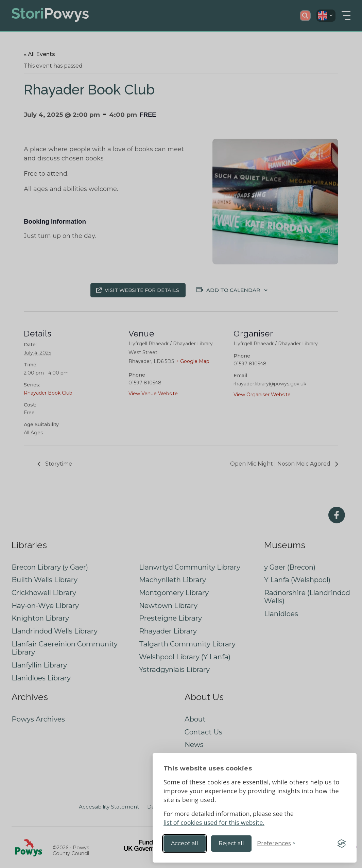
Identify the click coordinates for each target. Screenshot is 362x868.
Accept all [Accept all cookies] (185, 843)
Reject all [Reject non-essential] (231, 843)
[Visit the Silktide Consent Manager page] (342, 844)
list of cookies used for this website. (214, 822)
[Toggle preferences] (276, 844)
